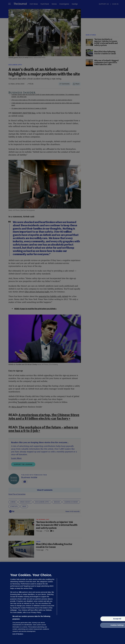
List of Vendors (18, 634)
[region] (62, 603)
